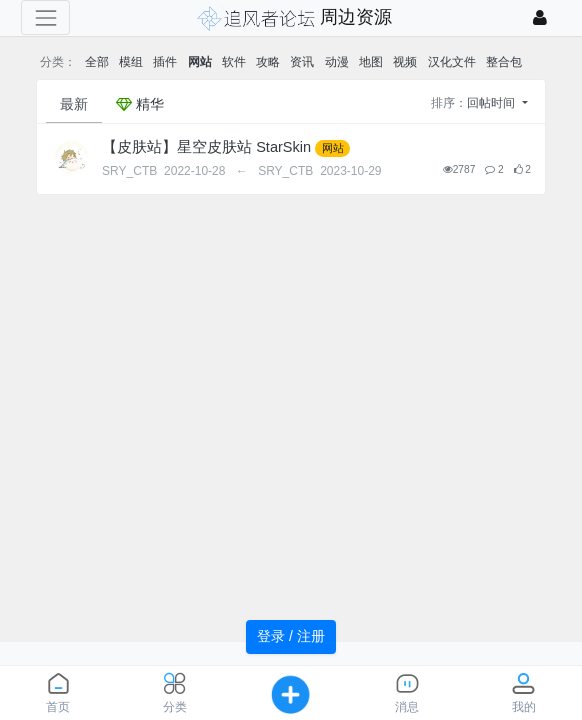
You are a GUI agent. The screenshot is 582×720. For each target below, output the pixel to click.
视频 (405, 62)
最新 (74, 104)
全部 (97, 62)
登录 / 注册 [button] (291, 636)
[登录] (540, 17)
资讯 (302, 62)
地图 (371, 62)
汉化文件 (452, 62)
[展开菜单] (45, 17)
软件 (234, 62)
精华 (140, 104)
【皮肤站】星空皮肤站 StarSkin (206, 147)
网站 (200, 62)
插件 (165, 62)
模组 (131, 62)
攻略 (268, 62)
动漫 (337, 62)
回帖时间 (492, 103)
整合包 (504, 62)
